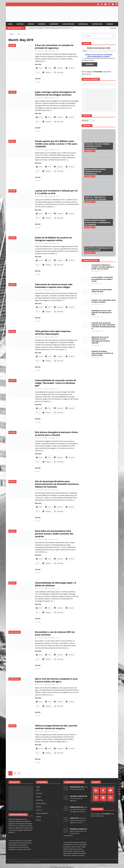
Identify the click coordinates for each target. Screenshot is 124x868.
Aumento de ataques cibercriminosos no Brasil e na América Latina (102, 353)
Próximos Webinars (42, 813)
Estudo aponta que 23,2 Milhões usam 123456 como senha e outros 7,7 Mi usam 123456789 (56, 144)
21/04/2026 (96, 294)
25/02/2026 (89, 151)
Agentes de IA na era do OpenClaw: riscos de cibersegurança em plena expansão (101, 340)
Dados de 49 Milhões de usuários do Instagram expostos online (53, 239)
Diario (38, 790)
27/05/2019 (40, 243)
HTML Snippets (54, 867)
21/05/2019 (40, 438)
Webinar (42, 24)
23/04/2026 (96, 271)
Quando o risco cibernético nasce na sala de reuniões (104, 301)
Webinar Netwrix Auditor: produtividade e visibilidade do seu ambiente (98, 222)
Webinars (87, 126)
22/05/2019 (40, 389)
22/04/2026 (96, 283)
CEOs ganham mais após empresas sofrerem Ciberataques (53, 333)
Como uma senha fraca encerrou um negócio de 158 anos (79, 809)
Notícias (20, 24)
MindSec (110, 24)
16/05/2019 (40, 588)
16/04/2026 (96, 345)
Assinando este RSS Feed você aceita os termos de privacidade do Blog (98, 59)
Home (10, 24)
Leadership (54, 24)
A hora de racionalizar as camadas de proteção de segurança (54, 47)
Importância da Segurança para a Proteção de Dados (99, 249)
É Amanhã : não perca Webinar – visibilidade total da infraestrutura (98, 146)
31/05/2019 (40, 51)
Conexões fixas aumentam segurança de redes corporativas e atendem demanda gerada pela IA (104, 326)
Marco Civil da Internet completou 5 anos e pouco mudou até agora (56, 680)
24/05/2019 (40, 290)
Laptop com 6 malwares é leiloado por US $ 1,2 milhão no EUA (56, 192)
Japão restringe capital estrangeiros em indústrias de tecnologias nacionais (55, 93)
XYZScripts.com (70, 867)
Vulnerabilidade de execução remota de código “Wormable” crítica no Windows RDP (55, 383)
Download (83, 24)
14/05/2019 (40, 684)
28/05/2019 (40, 196)
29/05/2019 (40, 150)
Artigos (31, 24)
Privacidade (98, 72)
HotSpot (38, 797)
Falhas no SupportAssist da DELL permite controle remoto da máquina (56, 727)
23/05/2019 (40, 337)
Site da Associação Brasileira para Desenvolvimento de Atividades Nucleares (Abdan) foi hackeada (57, 484)
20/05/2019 (40, 490)
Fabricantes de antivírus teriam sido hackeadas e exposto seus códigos (54, 286)
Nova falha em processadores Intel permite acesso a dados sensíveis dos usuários (54, 534)
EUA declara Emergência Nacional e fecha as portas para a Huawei (56, 434)
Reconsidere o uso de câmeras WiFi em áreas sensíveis (55, 633)
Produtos (39, 810)
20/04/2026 (96, 317)
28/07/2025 (89, 202)
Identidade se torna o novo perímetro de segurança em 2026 (102, 312)
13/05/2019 (40, 731)
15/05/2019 (40, 638)
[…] (45, 61)
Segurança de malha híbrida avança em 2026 (102, 291)
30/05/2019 (40, 98)
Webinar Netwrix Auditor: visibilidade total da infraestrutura (95, 172)
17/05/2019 (40, 539)
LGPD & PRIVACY (68, 24)
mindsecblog (51, 51)
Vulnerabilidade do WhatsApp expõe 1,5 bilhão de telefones (55, 584)
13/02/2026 (89, 176)
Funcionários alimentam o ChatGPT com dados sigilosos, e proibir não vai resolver (103, 267)
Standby (38, 817)
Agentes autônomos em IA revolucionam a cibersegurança (75, 833)
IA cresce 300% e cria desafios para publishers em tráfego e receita (102, 279)
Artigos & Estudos (91, 260)
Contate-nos (97, 24)
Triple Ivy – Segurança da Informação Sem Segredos (96, 198)
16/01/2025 (89, 253)
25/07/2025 (89, 227)
